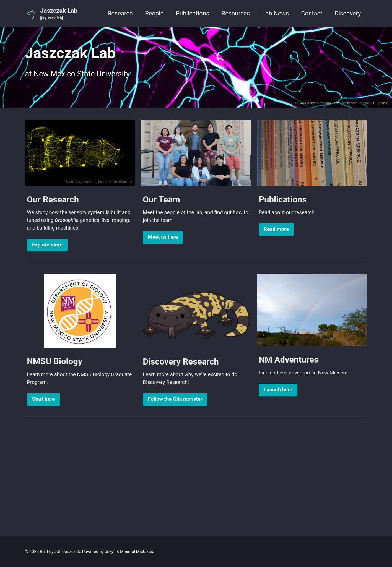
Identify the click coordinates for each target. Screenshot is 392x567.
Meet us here (163, 237)
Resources (236, 13)
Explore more (47, 245)
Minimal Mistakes (137, 552)
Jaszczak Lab (59, 14)
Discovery (348, 13)
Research (120, 13)
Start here (44, 399)
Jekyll (110, 552)
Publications (192, 13)
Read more (276, 229)
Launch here (278, 390)
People (154, 13)
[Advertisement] (196, 473)
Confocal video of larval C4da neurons (99, 181)
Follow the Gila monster (175, 399)
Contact (312, 13)
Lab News (275, 13)
